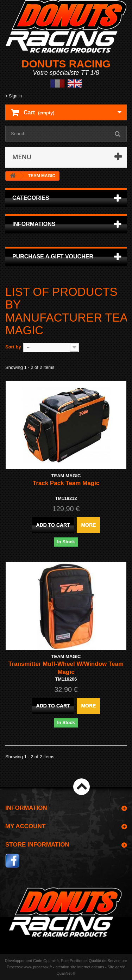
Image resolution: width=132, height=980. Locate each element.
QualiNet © (66, 973)
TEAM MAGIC (66, 476)
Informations (34, 224)
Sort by (13, 347)
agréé (120, 967)
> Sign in (14, 96)
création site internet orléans (80, 967)
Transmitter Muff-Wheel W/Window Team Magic (66, 668)
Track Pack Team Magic (66, 483)
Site (111, 967)
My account (25, 826)
